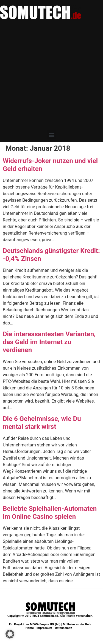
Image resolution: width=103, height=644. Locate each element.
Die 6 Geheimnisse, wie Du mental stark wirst (42, 423)
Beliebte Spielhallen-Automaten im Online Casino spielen (50, 513)
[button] (51, 135)
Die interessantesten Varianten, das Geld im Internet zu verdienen (49, 342)
